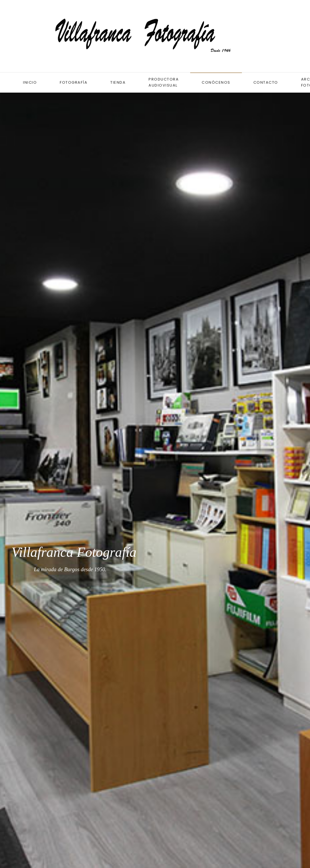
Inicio (30, 82)
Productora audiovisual (164, 82)
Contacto (266, 82)
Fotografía (74, 82)
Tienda (118, 82)
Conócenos (216, 82)
